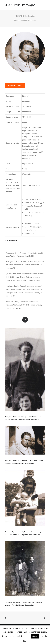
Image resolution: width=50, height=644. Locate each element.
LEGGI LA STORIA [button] (15, 85)
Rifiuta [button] (35, 636)
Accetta (26, 636)
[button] (25, 370)
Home (17, 20)
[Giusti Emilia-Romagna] (20, 5)
